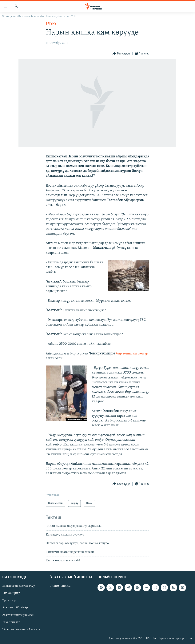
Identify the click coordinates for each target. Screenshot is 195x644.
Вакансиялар (11, 622)
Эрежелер (9, 601)
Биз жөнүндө (11, 593)
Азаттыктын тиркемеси (18, 615)
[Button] (121, 54)
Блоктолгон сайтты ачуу (19, 586)
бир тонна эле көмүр (132, 354)
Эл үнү (51, 24)
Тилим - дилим (60, 586)
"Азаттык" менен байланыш (21, 630)
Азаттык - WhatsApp (16, 608)
